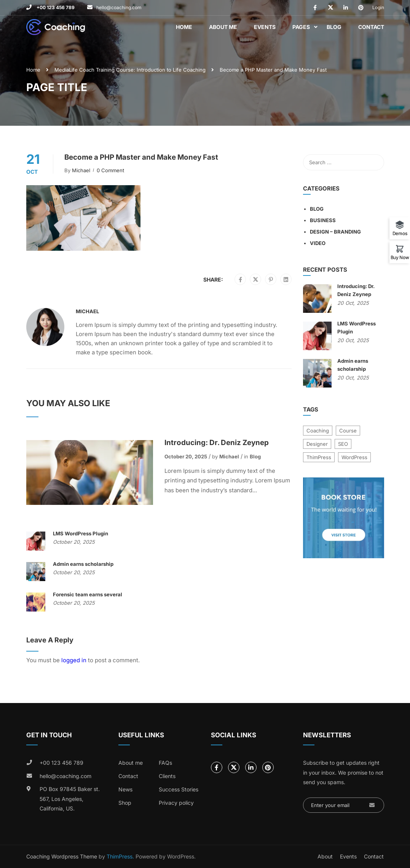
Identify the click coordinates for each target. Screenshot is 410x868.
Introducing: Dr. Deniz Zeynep (217, 443)
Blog (334, 27)
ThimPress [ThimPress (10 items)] (319, 457)
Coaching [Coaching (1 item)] (318, 431)
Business (323, 220)
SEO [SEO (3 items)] (343, 444)
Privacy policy (176, 803)
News (125, 789)
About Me (223, 27)
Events (265, 27)
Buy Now (400, 257)
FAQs (165, 763)
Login (378, 7)
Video (318, 243)
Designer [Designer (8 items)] (317, 444)
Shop (125, 803)
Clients (167, 776)
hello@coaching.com (119, 7)
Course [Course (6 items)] (348, 431)
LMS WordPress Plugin (81, 533)
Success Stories (179, 789)
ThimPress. (120, 856)
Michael (81, 170)
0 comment (110, 170)
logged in (74, 660)
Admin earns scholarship (83, 564)
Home (184, 27)
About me (131, 763)
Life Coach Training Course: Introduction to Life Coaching (137, 70)
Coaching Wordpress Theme (62, 856)
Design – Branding (335, 232)
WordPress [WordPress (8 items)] (354, 457)
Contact (371, 27)
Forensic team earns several (88, 594)
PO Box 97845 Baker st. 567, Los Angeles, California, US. (70, 799)
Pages (301, 27)
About (325, 856)
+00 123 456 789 (55, 7)
